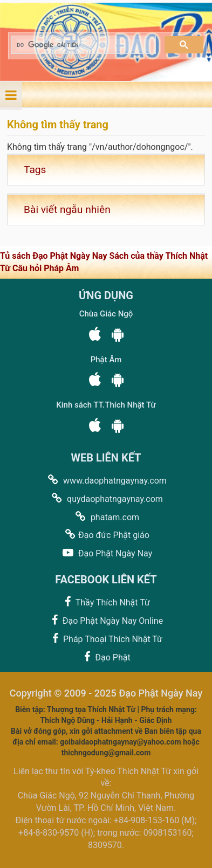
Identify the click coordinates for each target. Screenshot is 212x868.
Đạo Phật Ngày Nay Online (106, 620)
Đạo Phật (106, 657)
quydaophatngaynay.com (106, 498)
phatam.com (106, 517)
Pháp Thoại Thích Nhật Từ (106, 639)
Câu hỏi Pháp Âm (46, 268)
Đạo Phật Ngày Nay (106, 553)
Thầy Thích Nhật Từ (106, 602)
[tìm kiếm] (83, 45)
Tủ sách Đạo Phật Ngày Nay (54, 256)
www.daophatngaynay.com (106, 480)
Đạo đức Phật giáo (106, 535)
